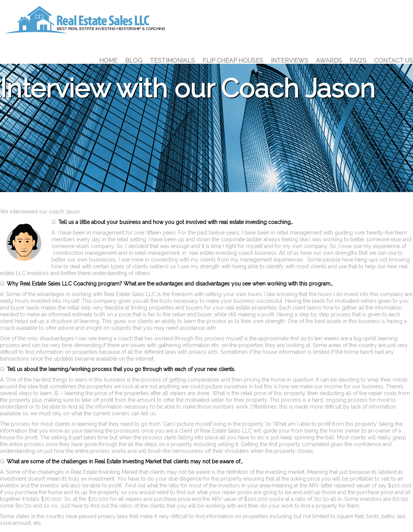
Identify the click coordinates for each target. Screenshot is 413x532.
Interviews (289, 61)
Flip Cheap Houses (233, 61)
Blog (134, 61)
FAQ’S (358, 61)
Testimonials (172, 61)
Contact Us (393, 61)
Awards (329, 61)
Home (108, 61)
